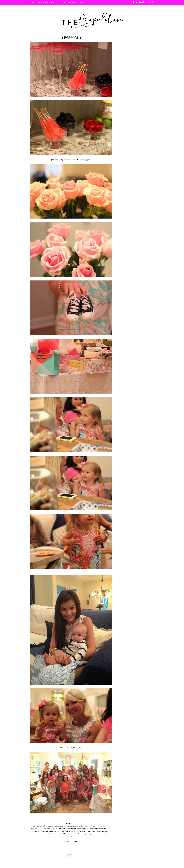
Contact (73, 2)
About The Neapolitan (47, 2)
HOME (32, 2)
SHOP (82, 2)
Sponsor (63, 2)
